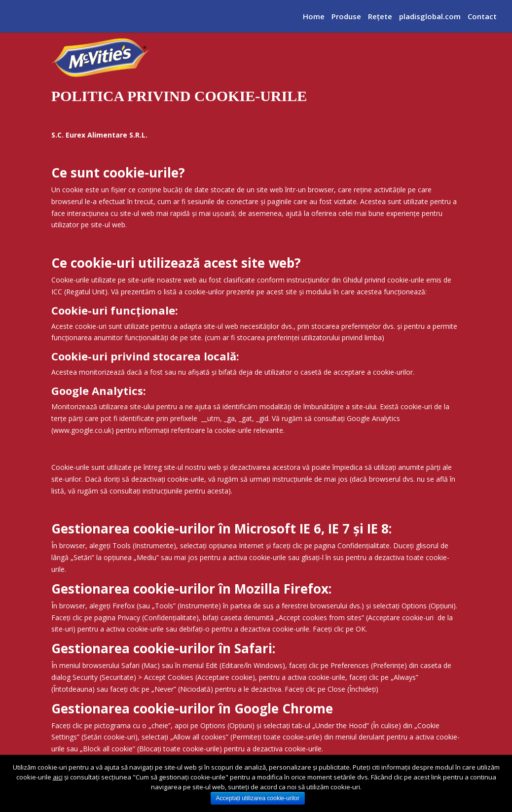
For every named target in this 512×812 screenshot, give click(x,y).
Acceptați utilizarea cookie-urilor (258, 798)
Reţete (380, 19)
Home (314, 19)
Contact (482, 19)
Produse (346, 19)
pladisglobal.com (430, 19)
